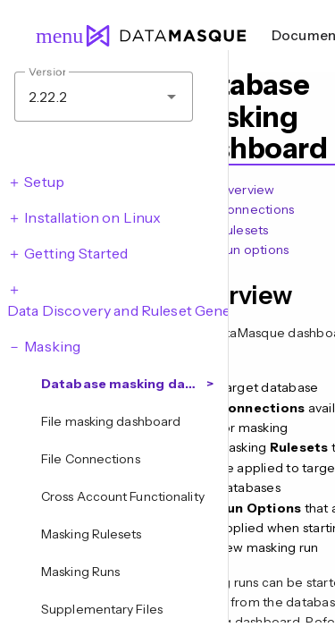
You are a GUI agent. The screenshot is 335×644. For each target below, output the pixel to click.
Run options (254, 250)
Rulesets (243, 230)
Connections (256, 209)
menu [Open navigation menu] (52, 36)
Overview (247, 190)
